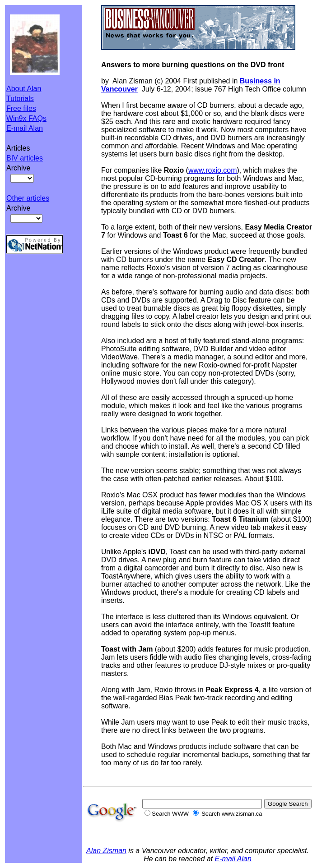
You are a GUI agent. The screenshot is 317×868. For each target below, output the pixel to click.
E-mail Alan (25, 128)
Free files (21, 108)
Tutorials (20, 99)
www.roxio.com (213, 170)
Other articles (28, 198)
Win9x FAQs (26, 118)
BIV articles (25, 158)
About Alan (24, 89)
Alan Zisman (106, 851)
